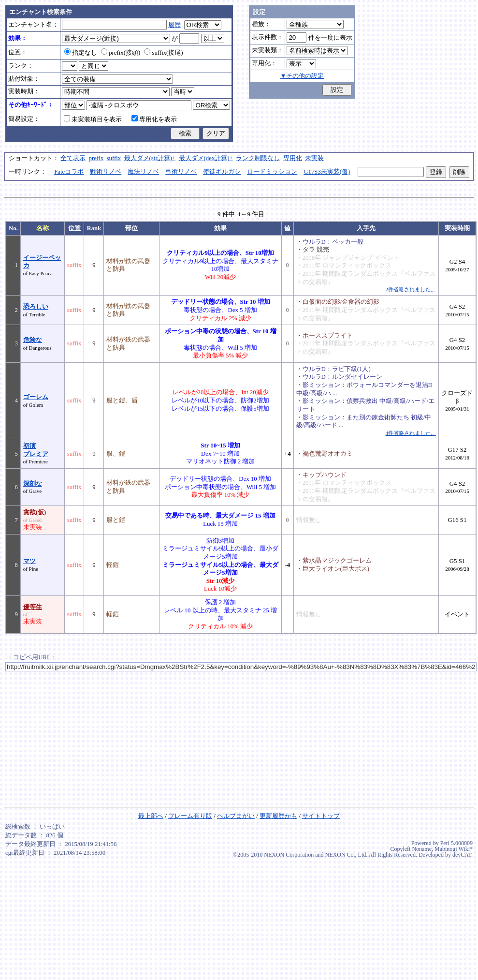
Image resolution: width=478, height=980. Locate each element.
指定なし (81, 53)
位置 (74, 228)
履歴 (174, 25)
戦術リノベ (106, 172)
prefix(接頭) (121, 53)
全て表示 (73, 158)
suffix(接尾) (163, 53)
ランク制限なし (258, 158)
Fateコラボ (69, 172)
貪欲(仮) (35, 512)
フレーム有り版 (190, 816)
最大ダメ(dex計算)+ (206, 158)
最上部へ (151, 816)
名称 (43, 228)
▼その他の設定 (302, 76)
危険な (33, 340)
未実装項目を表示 (93, 119)
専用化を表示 (154, 119)
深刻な (33, 484)
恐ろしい (36, 307)
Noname (422, 849)
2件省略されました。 (411, 289)
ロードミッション (272, 172)
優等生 (33, 607)
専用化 (293, 158)
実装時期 (457, 228)
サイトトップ (321, 816)
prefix (96, 158)
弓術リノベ (181, 172)
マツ (29, 561)
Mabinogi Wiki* (454, 849)
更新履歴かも (278, 816)
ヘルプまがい (236, 816)
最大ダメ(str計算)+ (150, 158)
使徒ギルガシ (222, 172)
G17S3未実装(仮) (327, 172)
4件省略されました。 (411, 433)
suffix (114, 158)
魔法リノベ (143, 172)
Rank (94, 228)
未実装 (314, 158)
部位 (131, 228)
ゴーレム (36, 397)
